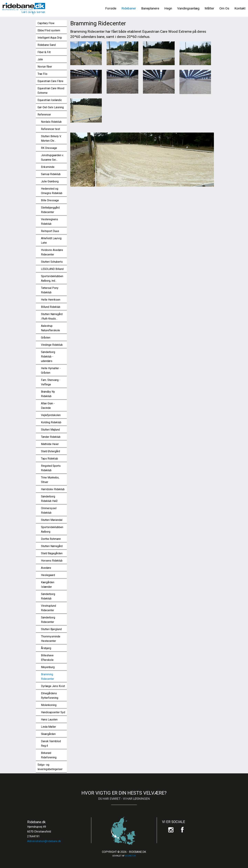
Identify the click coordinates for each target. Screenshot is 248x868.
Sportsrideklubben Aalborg (52, 529)
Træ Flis (42, 74)
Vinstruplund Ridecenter (48, 608)
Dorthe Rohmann (51, 539)
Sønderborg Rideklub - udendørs (48, 357)
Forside (111, 8)
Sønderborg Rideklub (48, 596)
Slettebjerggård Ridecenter (50, 210)
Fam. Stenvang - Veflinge (51, 382)
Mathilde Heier (50, 444)
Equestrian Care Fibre (50, 81)
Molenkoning (49, 705)
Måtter (209, 8)
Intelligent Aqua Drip (50, 38)
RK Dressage (49, 148)
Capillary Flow (46, 23)
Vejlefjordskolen (51, 415)
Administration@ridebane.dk (44, 841)
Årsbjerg (46, 648)
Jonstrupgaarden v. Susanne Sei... (52, 157)
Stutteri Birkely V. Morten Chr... (51, 138)
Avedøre (46, 568)
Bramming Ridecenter (48, 677)
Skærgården (48, 734)
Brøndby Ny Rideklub (48, 394)
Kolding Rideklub (51, 422)
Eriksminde (48, 167)
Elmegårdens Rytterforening (50, 696)
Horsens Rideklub (52, 561)
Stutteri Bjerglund (51, 629)
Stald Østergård (50, 451)
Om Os (224, 8)
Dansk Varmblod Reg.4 (51, 743)
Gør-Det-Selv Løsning (51, 107)
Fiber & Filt (44, 52)
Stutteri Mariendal (52, 520)
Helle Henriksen (51, 300)
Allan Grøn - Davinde (48, 406)
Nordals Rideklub (51, 122)
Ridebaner (129, 8)
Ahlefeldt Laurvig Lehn (51, 241)
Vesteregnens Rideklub (50, 222)
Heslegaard (48, 575)
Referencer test (50, 129)
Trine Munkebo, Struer (50, 480)
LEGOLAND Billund (52, 269)
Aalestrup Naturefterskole (50, 328)
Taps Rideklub (50, 459)
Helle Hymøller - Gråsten (51, 370)
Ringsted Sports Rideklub (51, 468)
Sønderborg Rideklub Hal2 (49, 499)
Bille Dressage (50, 200)
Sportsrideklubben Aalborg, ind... (52, 278)
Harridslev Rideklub (53, 489)
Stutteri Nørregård (52, 546)
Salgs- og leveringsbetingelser (50, 767)
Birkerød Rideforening (49, 755)
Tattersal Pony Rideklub (50, 290)
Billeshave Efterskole (47, 658)
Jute (40, 59)
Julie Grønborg (50, 181)
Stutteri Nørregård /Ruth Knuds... (52, 316)
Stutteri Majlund (50, 430)
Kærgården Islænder (48, 585)
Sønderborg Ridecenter (48, 620)
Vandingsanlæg (188, 8)
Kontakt (240, 8)
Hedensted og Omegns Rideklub (52, 191)
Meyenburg (48, 667)
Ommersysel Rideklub (49, 510)
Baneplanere (150, 8)
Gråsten (46, 338)
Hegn (168, 8)
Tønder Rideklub (51, 437)
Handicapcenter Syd (53, 712)
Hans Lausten (49, 720)
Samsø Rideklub (51, 174)
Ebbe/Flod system (49, 30)
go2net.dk (130, 856)
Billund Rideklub (51, 307)
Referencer (44, 115)
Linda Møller (48, 727)
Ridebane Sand (47, 45)
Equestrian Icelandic (50, 100)
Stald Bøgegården (52, 553)
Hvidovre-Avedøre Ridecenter (52, 252)
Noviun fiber (45, 67)
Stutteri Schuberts (52, 262)
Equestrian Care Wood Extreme (51, 91)
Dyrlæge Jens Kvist (53, 686)
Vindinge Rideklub (52, 345)
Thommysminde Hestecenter (51, 639)
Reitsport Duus (50, 231)
